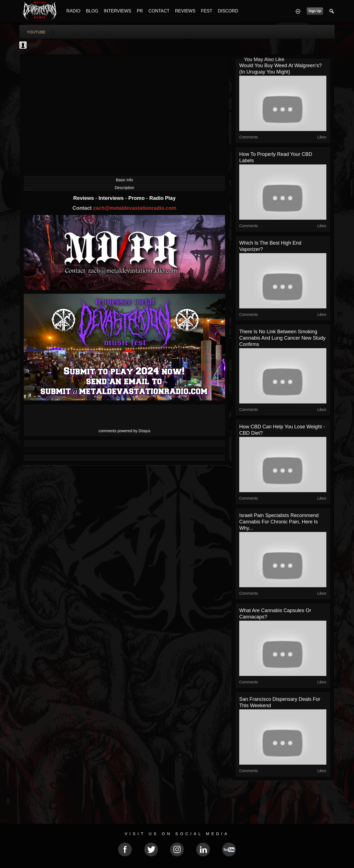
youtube (36, 32)
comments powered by (124, 431)
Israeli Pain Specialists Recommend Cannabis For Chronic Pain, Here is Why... (279, 522)
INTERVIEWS (117, 11)
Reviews (84, 198)
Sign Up (315, 11)
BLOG (92, 11)
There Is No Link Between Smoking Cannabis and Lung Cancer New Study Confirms (282, 338)
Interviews (112, 198)
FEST (207, 11)
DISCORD (228, 11)
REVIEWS (185, 11)
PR (140, 11)
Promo (137, 198)
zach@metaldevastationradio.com (135, 208)
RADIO (73, 11)
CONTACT (159, 11)
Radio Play (162, 198)
